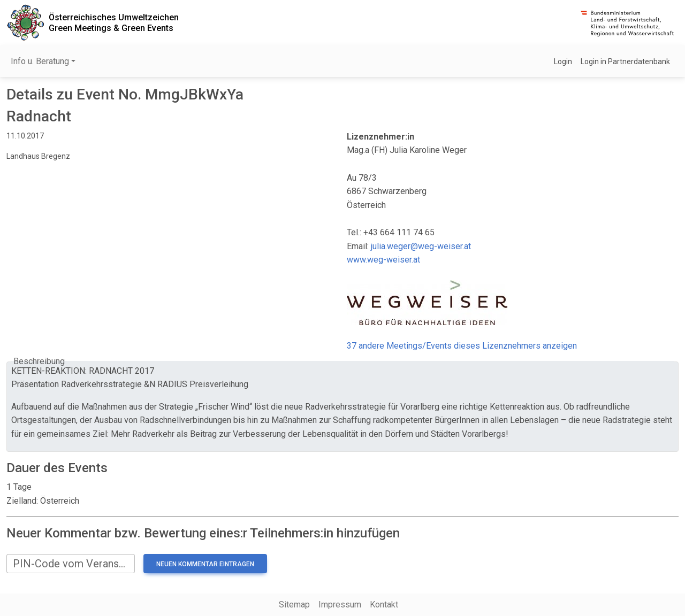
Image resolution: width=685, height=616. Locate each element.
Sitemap (294, 605)
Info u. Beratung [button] (40, 61)
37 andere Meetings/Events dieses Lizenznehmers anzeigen (462, 346)
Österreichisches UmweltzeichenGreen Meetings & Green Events (114, 22)
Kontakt (384, 605)
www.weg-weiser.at (383, 260)
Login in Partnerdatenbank (625, 61)
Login (563, 61)
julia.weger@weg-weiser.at (421, 246)
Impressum (340, 605)
